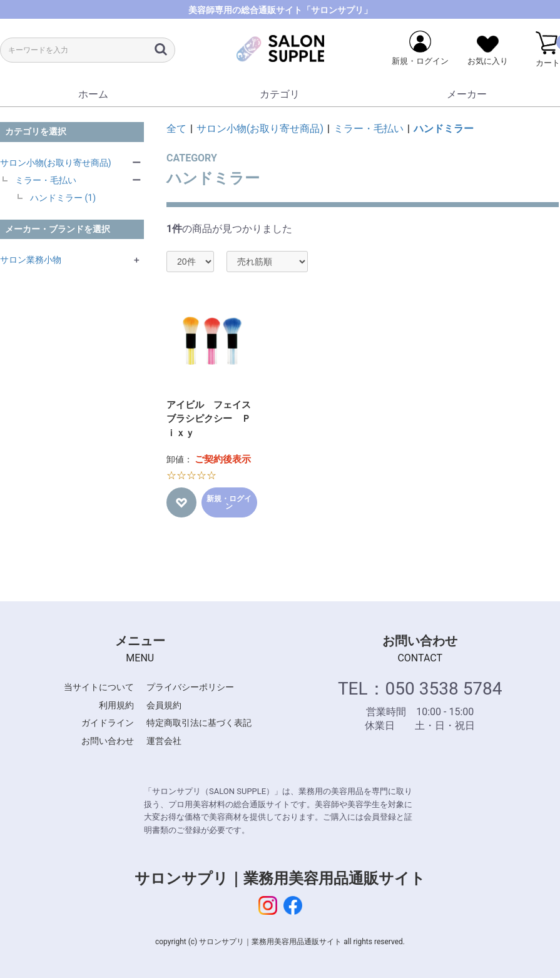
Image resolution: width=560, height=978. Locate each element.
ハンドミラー (444, 129)
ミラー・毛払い (46, 180)
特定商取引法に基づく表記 (199, 723)
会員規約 (164, 705)
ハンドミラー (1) (63, 198)
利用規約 (116, 705)
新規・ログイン (229, 502)
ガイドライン (108, 723)
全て (176, 129)
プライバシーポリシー (190, 687)
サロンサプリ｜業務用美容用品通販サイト (280, 879)
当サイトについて (99, 687)
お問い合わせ (108, 741)
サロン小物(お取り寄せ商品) (56, 163)
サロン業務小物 (31, 260)
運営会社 (164, 741)
